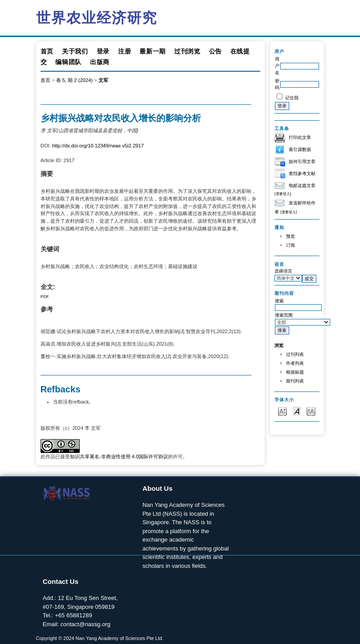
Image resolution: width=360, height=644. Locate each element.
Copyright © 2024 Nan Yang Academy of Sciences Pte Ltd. (100, 638)
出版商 (100, 62)
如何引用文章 (302, 161)
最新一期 (153, 51)
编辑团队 (68, 62)
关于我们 (75, 51)
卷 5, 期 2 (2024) (74, 80)
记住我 (292, 98)
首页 (47, 51)
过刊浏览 (187, 51)
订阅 (290, 245)
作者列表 (295, 363)
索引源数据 (300, 149)
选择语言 (283, 271)
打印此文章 (300, 137)
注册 (125, 51)
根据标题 (295, 372)
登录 (103, 51)
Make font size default (297, 411)
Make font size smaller (282, 411)
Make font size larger (311, 411)
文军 (103, 80)
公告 (215, 51)
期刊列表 (295, 381)
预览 (290, 236)
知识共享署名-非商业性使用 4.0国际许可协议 (119, 457)
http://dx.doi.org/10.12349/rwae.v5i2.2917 (98, 146)
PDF (45, 296)
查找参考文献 (302, 173)
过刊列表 (295, 354)
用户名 (277, 66)
